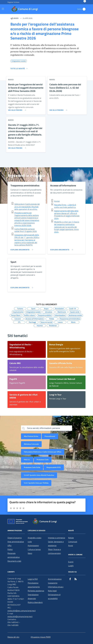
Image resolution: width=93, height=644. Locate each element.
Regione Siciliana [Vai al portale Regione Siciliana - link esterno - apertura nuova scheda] (13, 2)
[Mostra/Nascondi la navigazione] (3, 9)
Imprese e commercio (56, 538)
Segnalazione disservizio (33, 596)
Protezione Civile (43, 460)
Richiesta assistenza (36, 591)
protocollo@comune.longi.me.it (20, 616)
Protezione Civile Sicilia (32, 467)
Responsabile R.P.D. (54, 467)
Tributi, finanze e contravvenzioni (54, 551)
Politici (10, 549)
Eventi (71, 562)
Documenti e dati (14, 561)
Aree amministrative (16, 542)
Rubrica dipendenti (35, 602)
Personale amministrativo (14, 555)
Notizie (71, 538)
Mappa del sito (13, 637)
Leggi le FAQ (33, 579)
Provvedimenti (50, 436)
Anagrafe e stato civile (35, 540)
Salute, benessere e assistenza (56, 544)
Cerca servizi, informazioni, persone (43, 428)
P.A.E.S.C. (27, 460)
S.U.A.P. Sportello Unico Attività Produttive (39, 475)
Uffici (10, 545)
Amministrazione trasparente (55, 581)
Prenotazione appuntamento (34, 585)
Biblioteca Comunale (31, 444)
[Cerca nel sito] (84, 9)
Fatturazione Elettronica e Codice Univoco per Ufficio (43, 452)
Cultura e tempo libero (34, 551)
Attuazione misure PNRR (41, 637)
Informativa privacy (56, 587)
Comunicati (73, 542)
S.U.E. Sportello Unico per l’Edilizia (36, 483)
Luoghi (71, 566)
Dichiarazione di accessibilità (54, 596)
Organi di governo (15, 538)
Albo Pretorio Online (31, 436)
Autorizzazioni (33, 545)
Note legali (52, 591)
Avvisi (71, 545)
